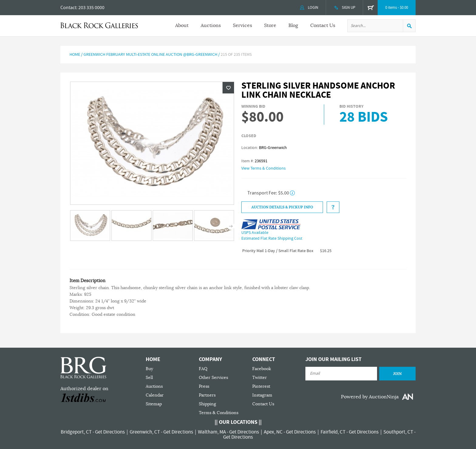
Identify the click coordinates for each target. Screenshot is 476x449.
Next (231, 226)
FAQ (203, 369)
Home (75, 55)
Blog (293, 25)
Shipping (207, 404)
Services (242, 25)
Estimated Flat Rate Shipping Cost (272, 238)
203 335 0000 (91, 8)
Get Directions (110, 432)
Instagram (262, 395)
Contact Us (323, 25)
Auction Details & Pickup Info (282, 207)
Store (270, 25)
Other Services (213, 378)
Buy (149, 369)
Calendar (155, 395)
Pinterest (261, 386)
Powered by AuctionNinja (370, 397)
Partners (207, 395)
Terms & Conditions (219, 413)
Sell (149, 378)
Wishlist (228, 88)
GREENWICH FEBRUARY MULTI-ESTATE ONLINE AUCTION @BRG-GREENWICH (150, 55)
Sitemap (154, 404)
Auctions (211, 25)
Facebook (262, 369)
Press (204, 386)
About (182, 25)
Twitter (260, 378)
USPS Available (255, 233)
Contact (68, 8)
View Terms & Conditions (263, 168)
